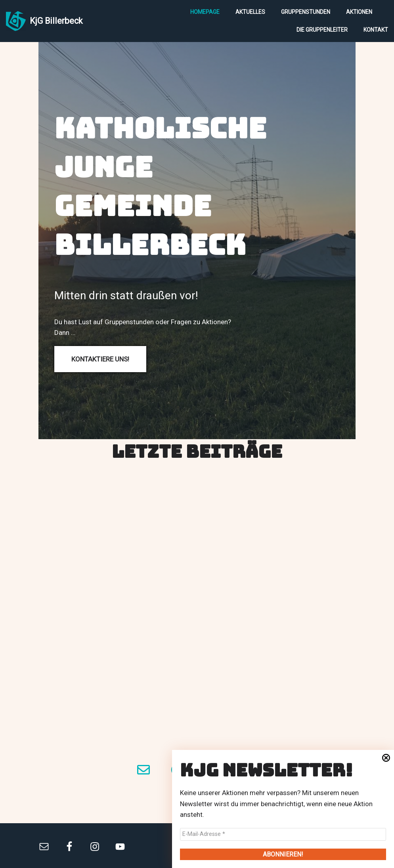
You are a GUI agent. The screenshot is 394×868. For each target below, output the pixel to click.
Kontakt (376, 30)
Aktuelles (250, 12)
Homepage (205, 12)
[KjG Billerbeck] (44, 21)
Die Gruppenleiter (322, 30)
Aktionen (359, 12)
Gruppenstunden (306, 12)
